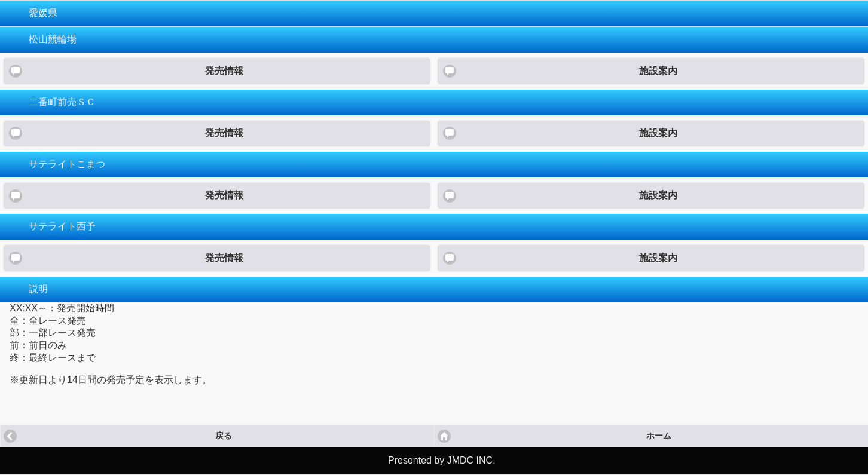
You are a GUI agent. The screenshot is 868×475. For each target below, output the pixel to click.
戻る (224, 436)
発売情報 (224, 71)
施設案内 (658, 71)
